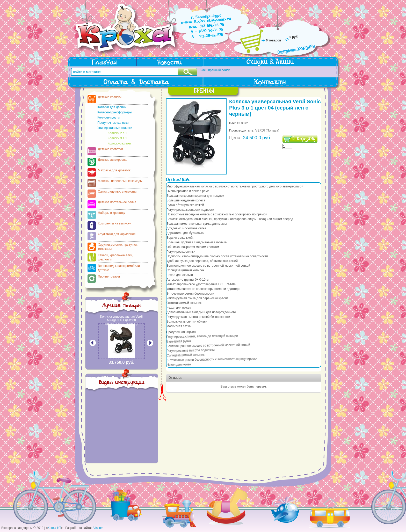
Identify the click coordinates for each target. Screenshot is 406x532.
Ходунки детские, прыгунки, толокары (118, 247)
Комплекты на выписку (114, 223)
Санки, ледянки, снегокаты (117, 192)
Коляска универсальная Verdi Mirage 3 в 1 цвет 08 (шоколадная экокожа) (121, 320)
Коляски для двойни (112, 107)
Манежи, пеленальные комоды (120, 181)
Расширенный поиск (215, 70)
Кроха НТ (54, 528)
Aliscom (98, 528)
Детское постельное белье (117, 202)
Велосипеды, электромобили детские (119, 268)
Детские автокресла (112, 160)
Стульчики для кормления (117, 234)
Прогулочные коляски (113, 123)
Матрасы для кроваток (114, 170)
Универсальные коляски (115, 128)
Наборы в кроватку (111, 213)
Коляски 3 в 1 (117, 138)
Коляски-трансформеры (115, 112)
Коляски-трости (108, 118)
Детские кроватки (110, 149)
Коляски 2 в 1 (117, 133)
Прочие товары (109, 276)
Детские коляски (110, 97)
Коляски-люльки (119, 143)
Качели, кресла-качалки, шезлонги (115, 257)
